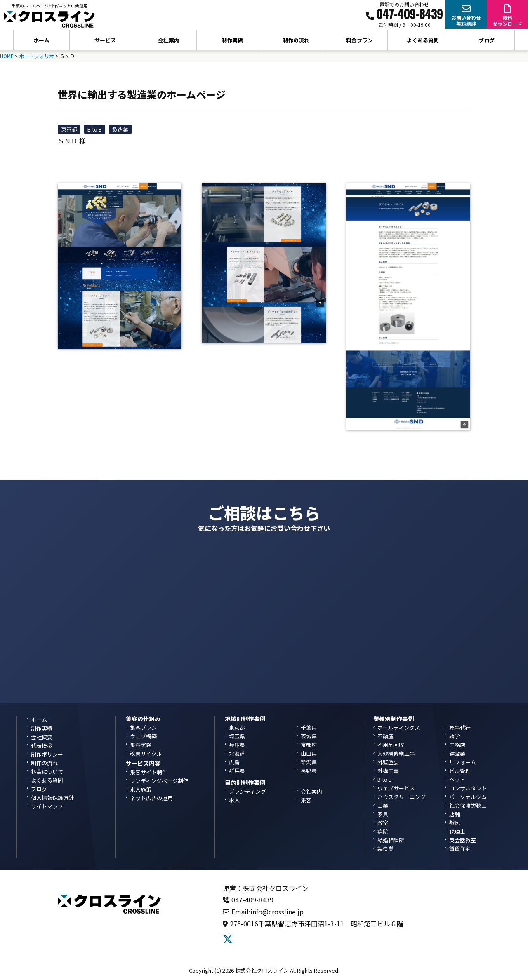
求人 (234, 800)
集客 (306, 800)
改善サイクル (146, 753)
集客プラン (143, 727)
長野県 (309, 771)
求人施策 (141, 789)
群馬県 (237, 771)
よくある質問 (423, 40)
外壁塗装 (388, 762)
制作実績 (232, 40)
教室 (383, 823)
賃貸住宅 (460, 849)
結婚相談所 (391, 840)
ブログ (487, 40)
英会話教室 (463, 840)
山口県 (309, 753)
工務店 (457, 745)
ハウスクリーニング (402, 797)
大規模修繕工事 (396, 753)
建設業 (457, 753)
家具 (383, 814)
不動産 (385, 736)
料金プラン (359, 40)
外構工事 (388, 771)
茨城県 (309, 736)
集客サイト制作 (149, 772)
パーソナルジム (468, 797)
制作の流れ (296, 40)
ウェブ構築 (143, 736)
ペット (457, 779)
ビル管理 (460, 771)
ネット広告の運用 (151, 798)
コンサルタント (468, 788)
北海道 (237, 753)
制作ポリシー (47, 754)
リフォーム (463, 762)
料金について (47, 772)
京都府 (309, 745)
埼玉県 (237, 736)
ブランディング (247, 791)
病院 (383, 831)
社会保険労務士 (468, 805)
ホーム (41, 40)
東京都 (69, 129)
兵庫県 (237, 745)
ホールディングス (399, 727)
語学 (455, 736)
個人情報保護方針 (52, 798)
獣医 (455, 823)
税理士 (457, 831)
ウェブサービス (396, 788)
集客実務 (141, 745)
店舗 (455, 814)
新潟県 (309, 762)
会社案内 (311, 791)
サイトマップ (47, 806)
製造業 (120, 129)
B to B (95, 129)
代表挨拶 (42, 746)
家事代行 (460, 727)
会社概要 (42, 737)
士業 (383, 805)
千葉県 (309, 727)
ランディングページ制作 (159, 781)
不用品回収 (391, 745)
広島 (234, 762)
